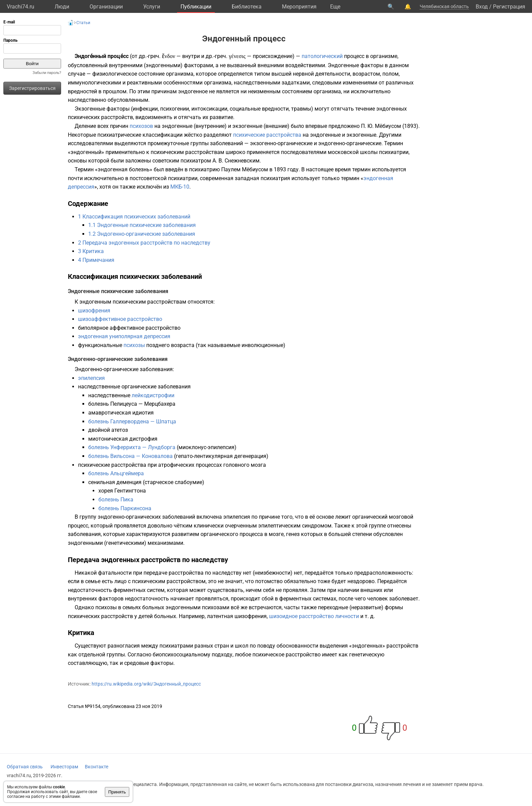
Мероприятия (299, 7)
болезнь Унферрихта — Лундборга (132, 447)
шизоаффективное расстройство (120, 319)
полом (391, 74)
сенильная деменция (115, 482)
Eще (335, 7)
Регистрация (509, 7)
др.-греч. (150, 56)
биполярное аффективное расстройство (129, 328)
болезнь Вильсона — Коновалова (130, 456)
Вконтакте (97, 767)
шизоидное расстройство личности (314, 616)
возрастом (366, 74)
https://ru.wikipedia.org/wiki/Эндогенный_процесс (146, 684)
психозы (134, 345)
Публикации (196, 7)
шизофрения (94, 311)
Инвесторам (64, 767)
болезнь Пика (116, 500)
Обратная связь (25, 767)
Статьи (83, 23)
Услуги (152, 7)
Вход (482, 7)
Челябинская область (444, 6)
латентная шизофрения (237, 616)
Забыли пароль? (47, 73)
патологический (322, 56)
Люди (62, 7)
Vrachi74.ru (21, 7)
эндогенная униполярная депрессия (124, 336)
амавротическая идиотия (121, 413)
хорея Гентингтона (122, 491)
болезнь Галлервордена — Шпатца (132, 421)
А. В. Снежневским (236, 161)
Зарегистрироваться (32, 88)
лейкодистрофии (153, 395)
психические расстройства (267, 135)
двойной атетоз (108, 430)
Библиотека (247, 7)
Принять (117, 792)
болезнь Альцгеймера (116, 473)
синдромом (317, 526)
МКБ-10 (180, 187)
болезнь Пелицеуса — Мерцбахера (132, 404)
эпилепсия (91, 378)
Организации (106, 7)
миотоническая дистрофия (123, 439)
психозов (141, 126)
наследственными (257, 83)
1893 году (286, 169)
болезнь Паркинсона (125, 508)
